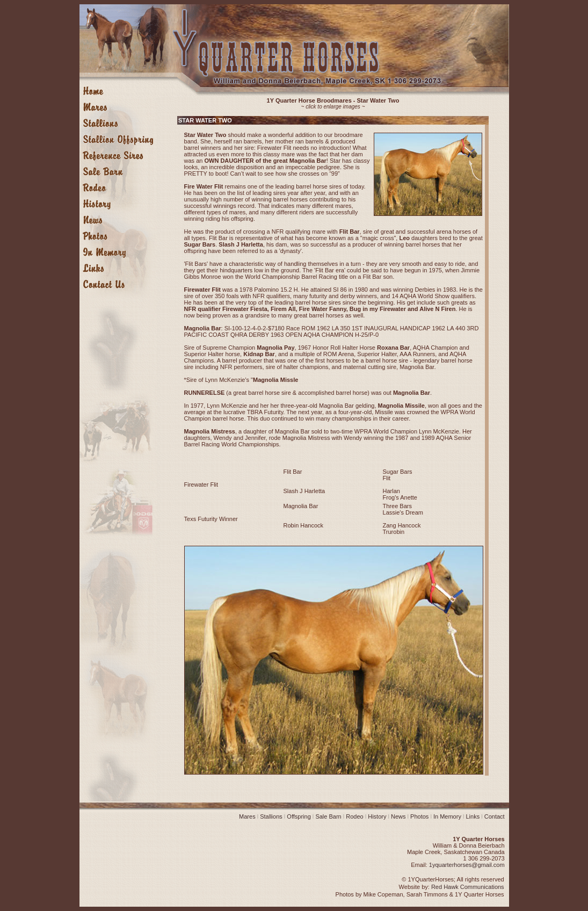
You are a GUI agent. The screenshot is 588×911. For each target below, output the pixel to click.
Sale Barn (328, 816)
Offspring (299, 816)
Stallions (270, 816)
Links (473, 816)
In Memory (447, 816)
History (377, 816)
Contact (495, 816)
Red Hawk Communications (468, 887)
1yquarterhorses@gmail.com (467, 865)
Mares (249, 816)
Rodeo (357, 816)
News (398, 816)
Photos (419, 816)
